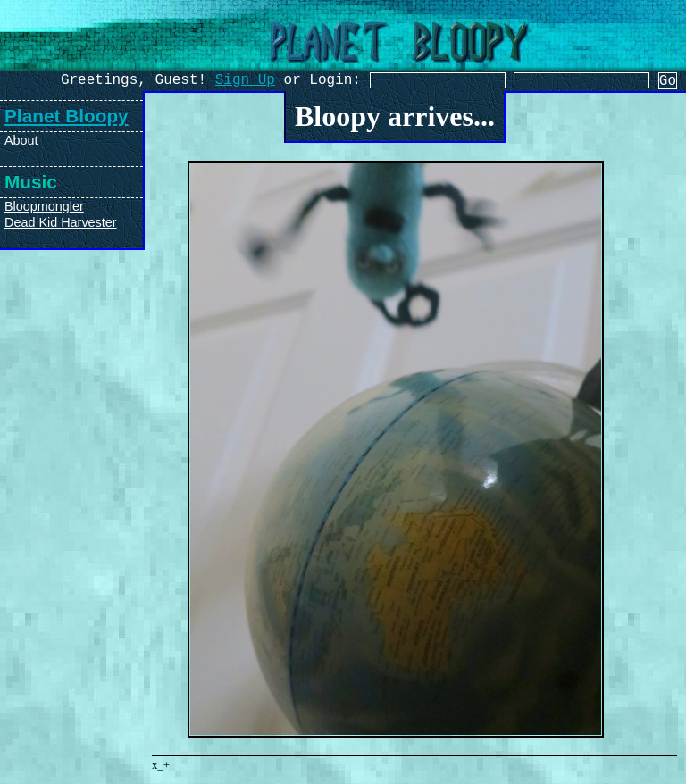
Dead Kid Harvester (61, 222)
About (21, 140)
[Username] (428, 82)
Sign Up (221, 82)
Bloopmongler (44, 206)
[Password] (603, 82)
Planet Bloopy (67, 116)
